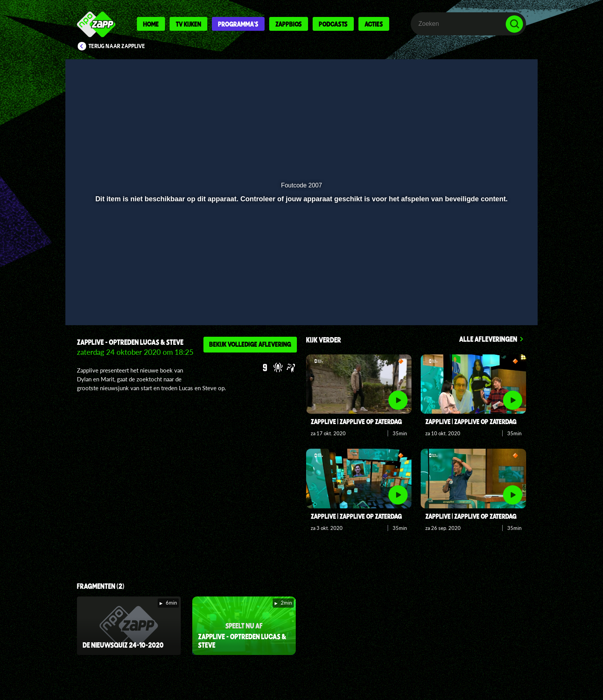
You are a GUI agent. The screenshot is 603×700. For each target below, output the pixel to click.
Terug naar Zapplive (117, 46)
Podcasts (333, 24)
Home (151, 24)
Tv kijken (188, 24)
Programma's (238, 24)
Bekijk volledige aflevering (250, 344)
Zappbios (289, 24)
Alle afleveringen (488, 339)
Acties (374, 24)
